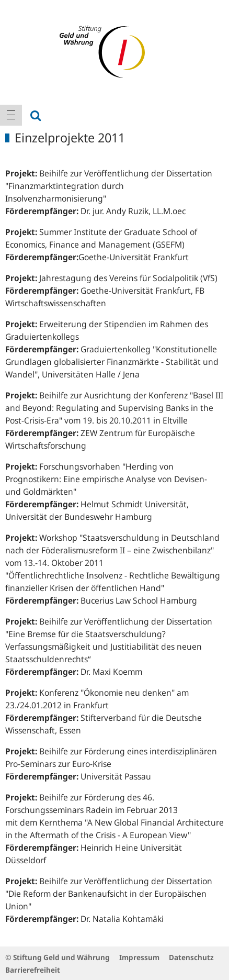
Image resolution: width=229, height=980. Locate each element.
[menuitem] (11, 115)
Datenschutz (191, 957)
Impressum (139, 957)
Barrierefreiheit (33, 970)
